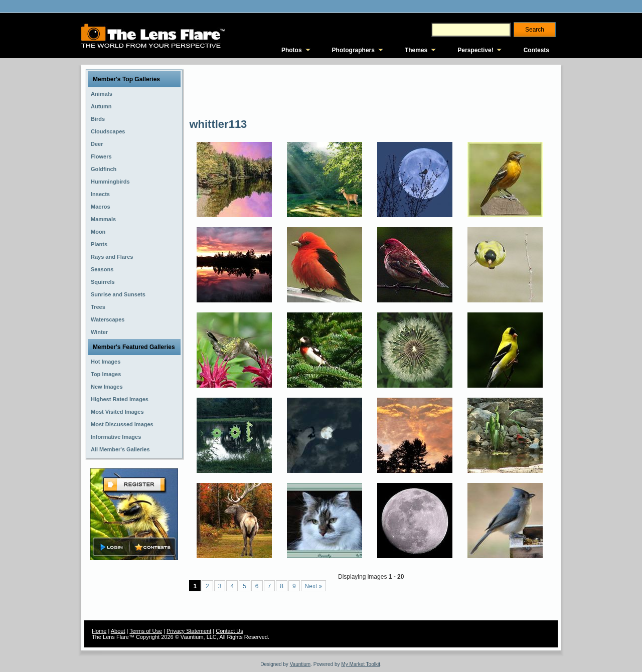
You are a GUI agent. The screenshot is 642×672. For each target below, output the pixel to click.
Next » (314, 586)
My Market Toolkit (361, 664)
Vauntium (300, 664)
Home (99, 631)
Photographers (353, 50)
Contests (536, 50)
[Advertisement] (372, 90)
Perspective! (475, 50)
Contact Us (229, 631)
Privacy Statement (189, 631)
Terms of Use (146, 631)
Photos (292, 50)
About (118, 631)
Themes (416, 50)
